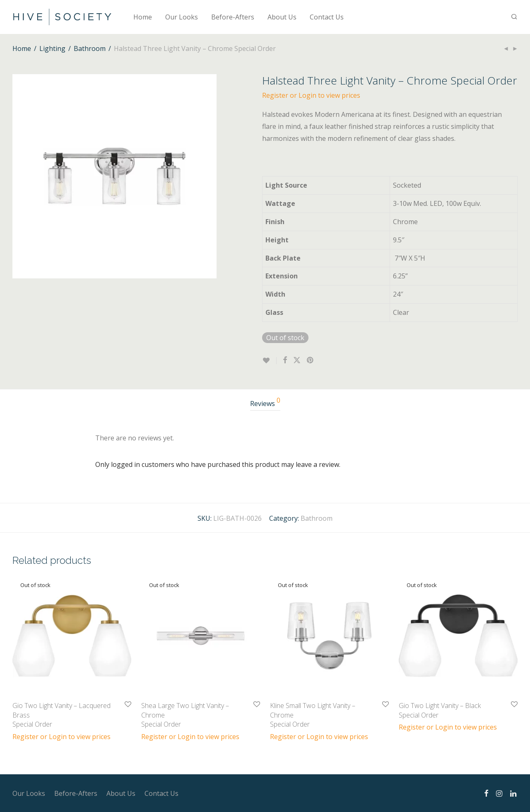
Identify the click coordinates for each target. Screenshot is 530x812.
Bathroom (90, 48)
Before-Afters (233, 17)
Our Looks (182, 17)
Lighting (52, 48)
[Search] (514, 17)
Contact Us (327, 17)
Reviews (265, 402)
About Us (282, 17)
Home (143, 17)
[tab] (265, 404)
